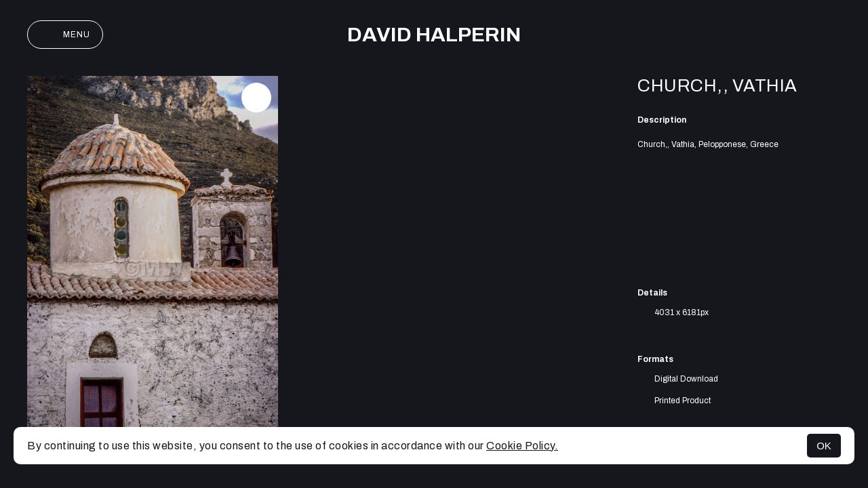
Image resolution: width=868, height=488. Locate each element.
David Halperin (434, 35)
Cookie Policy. (522, 446)
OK (824, 446)
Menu (65, 35)
